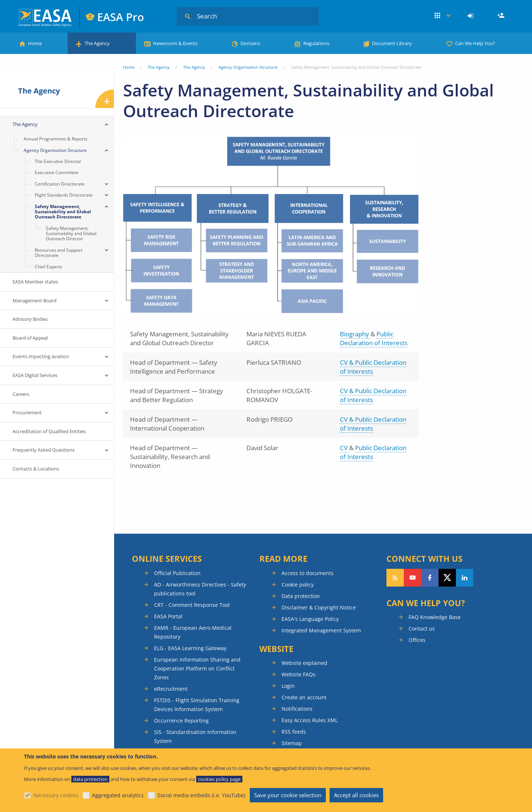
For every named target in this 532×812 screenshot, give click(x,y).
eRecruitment (171, 689)
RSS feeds (294, 732)
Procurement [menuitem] (27, 412)
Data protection (301, 596)
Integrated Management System (321, 630)
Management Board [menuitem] (35, 300)
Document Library (392, 43)
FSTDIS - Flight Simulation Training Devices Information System (197, 705)
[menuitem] (472, 16)
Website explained (304, 663)
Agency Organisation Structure (248, 67)
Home (35, 43)
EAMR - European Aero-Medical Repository (193, 632)
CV (345, 448)
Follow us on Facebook (430, 578)
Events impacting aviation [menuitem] (41, 356)
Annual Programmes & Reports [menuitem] (56, 139)
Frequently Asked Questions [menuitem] (44, 450)
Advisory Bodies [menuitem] (30, 319)
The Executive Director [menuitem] (58, 161)
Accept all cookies (356, 795)
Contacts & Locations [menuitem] (36, 469)
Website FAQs (299, 674)
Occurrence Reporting (181, 721)
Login (472, 16)
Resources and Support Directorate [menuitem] (59, 253)
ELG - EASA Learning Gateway (190, 648)
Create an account (304, 697)
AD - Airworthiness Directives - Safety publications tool (200, 589)
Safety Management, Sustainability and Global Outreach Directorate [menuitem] (63, 212)
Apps (442, 16)
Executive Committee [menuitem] (57, 172)
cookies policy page (219, 779)
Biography (355, 334)
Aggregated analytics (118, 795)
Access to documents (308, 573)
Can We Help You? (475, 43)
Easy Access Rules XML (310, 720)
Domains (250, 43)
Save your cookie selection (288, 795)
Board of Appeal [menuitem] (30, 338)
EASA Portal (168, 616)
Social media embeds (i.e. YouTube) (201, 795)
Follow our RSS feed (395, 578)
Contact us (422, 628)
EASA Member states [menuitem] (35, 282)
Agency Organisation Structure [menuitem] (55, 150)
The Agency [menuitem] (25, 124)
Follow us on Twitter (447, 578)
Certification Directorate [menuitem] (60, 184)
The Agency (97, 43)
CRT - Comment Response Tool (192, 605)
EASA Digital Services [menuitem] (35, 375)
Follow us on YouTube (412, 578)
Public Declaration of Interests (374, 338)
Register (502, 16)
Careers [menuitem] (21, 394)
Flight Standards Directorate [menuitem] (64, 195)
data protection (90, 779)
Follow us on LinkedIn (465, 578)
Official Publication (177, 573)
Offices (417, 640)
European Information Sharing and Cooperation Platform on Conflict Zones (197, 668)
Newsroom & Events (175, 43)
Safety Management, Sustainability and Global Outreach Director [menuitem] (71, 234)
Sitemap (292, 743)
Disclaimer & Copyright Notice (319, 607)
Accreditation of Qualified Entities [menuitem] (49, 431)
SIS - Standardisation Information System (195, 736)
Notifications (297, 709)
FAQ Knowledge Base (435, 617)
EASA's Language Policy (310, 619)
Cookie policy (298, 585)
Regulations (316, 43)
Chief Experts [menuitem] (48, 267)
